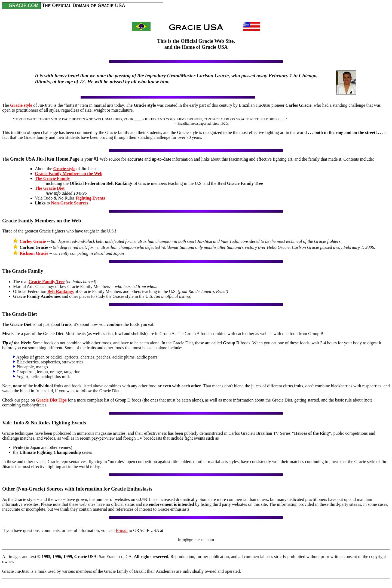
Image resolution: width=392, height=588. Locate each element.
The (6, 105)
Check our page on (19, 400)
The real (21, 282)
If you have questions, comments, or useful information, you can (59, 530)
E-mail (122, 530)
